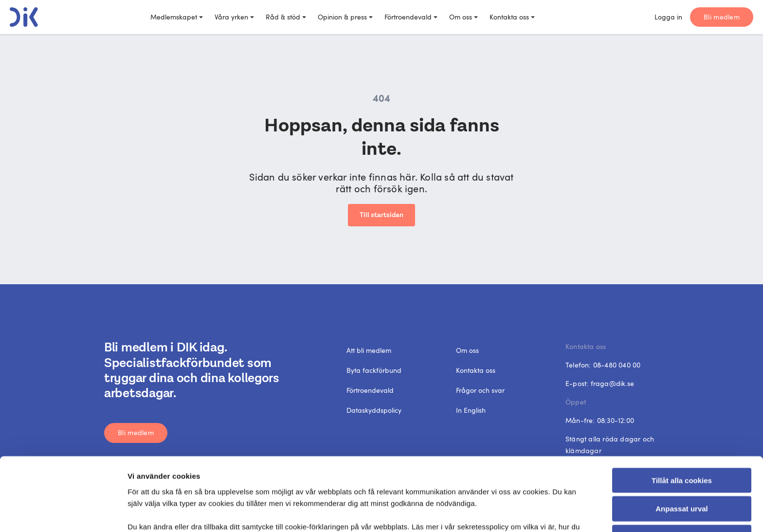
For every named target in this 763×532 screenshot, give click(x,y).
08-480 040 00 (617, 365)
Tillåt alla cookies (682, 412)
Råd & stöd (286, 17)
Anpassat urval (682, 440)
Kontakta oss (512, 17)
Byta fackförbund (374, 370)
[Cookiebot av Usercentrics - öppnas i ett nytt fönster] (63, 513)
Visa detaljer (533, 513)
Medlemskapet (177, 17)
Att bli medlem (369, 350)
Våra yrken (234, 17)
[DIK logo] (24, 17)
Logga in (668, 17)
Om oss (463, 17)
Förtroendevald (411, 17)
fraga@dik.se (612, 383)
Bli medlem (722, 17)
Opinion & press (345, 17)
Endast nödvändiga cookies (682, 469)
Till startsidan (381, 215)
